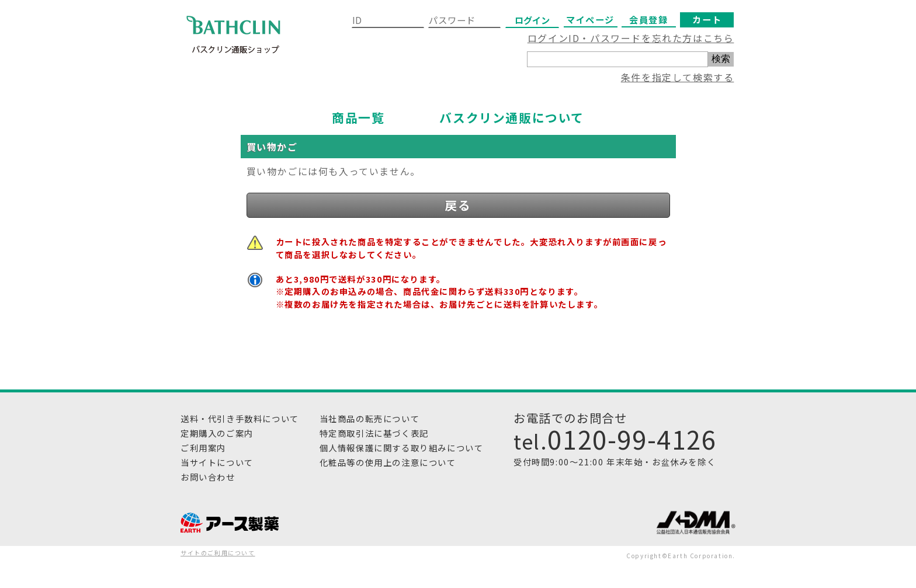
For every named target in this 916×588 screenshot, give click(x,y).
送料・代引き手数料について (240, 418)
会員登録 (648, 19)
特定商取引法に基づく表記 (374, 433)
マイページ (590, 19)
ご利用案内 (203, 448)
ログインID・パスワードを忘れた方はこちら (631, 38)
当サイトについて (217, 462)
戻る (458, 205)
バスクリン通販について (512, 117)
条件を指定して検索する (678, 77)
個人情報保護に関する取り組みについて (402, 448)
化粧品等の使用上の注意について (388, 462)
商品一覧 (358, 117)
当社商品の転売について (370, 418)
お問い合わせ (208, 477)
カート (707, 19)
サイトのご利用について (218, 553)
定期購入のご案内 (217, 433)
